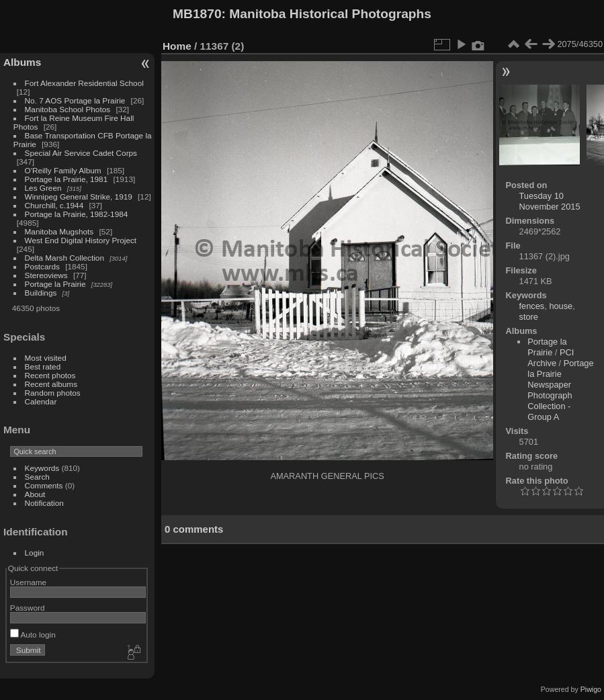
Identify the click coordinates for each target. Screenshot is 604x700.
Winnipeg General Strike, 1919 (79, 196)
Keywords (42, 468)
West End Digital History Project (81, 240)
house (561, 306)
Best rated (43, 366)
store (529, 317)
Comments (44, 485)
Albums (22, 62)
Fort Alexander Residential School (84, 83)
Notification (44, 503)
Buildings (41, 293)
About (35, 494)
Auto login (33, 635)
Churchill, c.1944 (54, 205)
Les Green (43, 188)
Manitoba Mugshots (59, 231)
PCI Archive (551, 358)
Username (28, 582)
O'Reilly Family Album (63, 170)
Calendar (41, 401)
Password (28, 608)
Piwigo (591, 689)
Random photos (53, 393)
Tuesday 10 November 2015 (550, 201)
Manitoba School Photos (68, 109)
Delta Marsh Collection (64, 258)
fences (532, 306)
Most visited (46, 358)
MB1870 (197, 14)
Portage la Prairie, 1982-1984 (77, 214)
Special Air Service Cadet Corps (81, 153)
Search (37, 477)
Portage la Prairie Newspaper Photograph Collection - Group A (560, 390)
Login (35, 553)
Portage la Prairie (55, 284)
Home (177, 46)
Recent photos (50, 375)
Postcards (42, 266)
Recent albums (51, 384)
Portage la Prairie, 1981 (67, 179)
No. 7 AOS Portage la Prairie (75, 100)
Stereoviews (46, 275)
